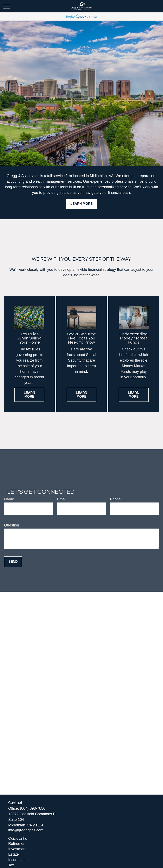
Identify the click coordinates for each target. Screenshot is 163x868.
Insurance (16, 860)
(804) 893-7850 (33, 808)
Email (62, 499)
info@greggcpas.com (26, 830)
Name (9, 499)
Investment (17, 849)
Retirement (17, 844)
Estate (14, 854)
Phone (115, 499)
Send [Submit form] (13, 562)
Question (12, 525)
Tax (11, 865)
